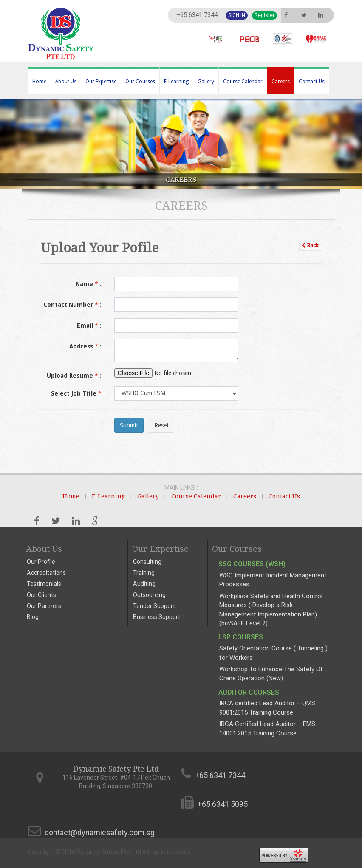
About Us (66, 82)
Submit (129, 425)
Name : (89, 284)
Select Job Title (76, 393)
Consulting (147, 562)
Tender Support (154, 606)
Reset (161, 425)
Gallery (206, 82)
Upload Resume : (74, 376)
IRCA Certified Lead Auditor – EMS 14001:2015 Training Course (267, 728)
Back (310, 246)
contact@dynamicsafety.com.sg (100, 833)
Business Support (157, 617)
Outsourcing (149, 595)
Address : (85, 346)
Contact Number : (72, 305)
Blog (33, 617)
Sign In (237, 15)
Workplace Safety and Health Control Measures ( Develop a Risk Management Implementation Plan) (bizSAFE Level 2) (271, 610)
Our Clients (41, 595)
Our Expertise (101, 82)
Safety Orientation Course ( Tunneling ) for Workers (273, 653)
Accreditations (46, 573)
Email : (89, 325)
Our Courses (140, 82)
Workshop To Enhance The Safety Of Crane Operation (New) (271, 674)
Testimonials (44, 584)
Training (144, 573)
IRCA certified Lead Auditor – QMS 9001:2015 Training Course (267, 708)
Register (264, 15)
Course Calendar (243, 82)
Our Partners (44, 606)
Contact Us (312, 82)
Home (39, 82)
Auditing (144, 584)
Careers (281, 82)
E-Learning (176, 82)
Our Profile (41, 562)
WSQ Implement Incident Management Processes (273, 580)
